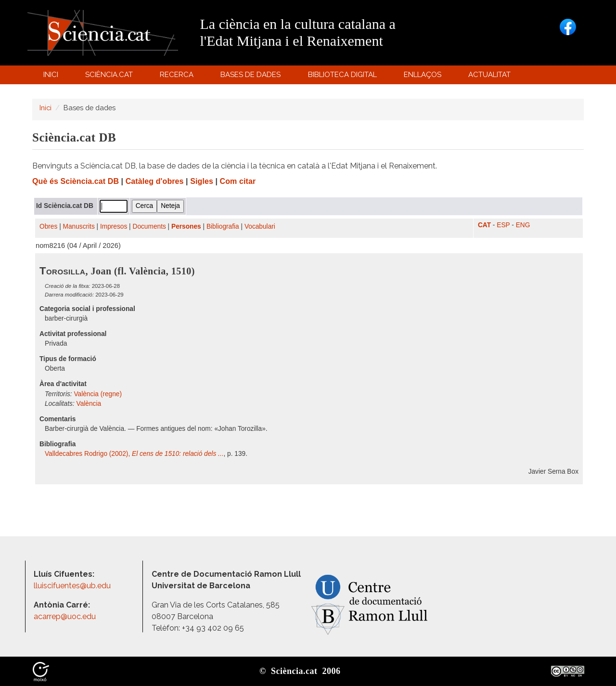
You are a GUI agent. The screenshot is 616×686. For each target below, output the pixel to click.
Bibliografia (223, 227)
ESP (503, 225)
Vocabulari (260, 227)
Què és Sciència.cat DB (76, 181)
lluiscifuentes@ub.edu (73, 586)
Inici (51, 75)
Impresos (114, 227)
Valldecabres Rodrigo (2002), (134, 454)
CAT (484, 225)
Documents (149, 227)
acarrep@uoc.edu (65, 616)
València (89, 404)
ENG (523, 225)
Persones (186, 227)
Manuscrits (79, 227)
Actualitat (491, 77)
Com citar (238, 181)
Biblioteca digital (344, 77)
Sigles (202, 181)
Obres (48, 227)
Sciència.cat (110, 77)
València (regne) (98, 394)
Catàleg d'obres (155, 181)
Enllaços (423, 75)
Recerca (178, 77)
